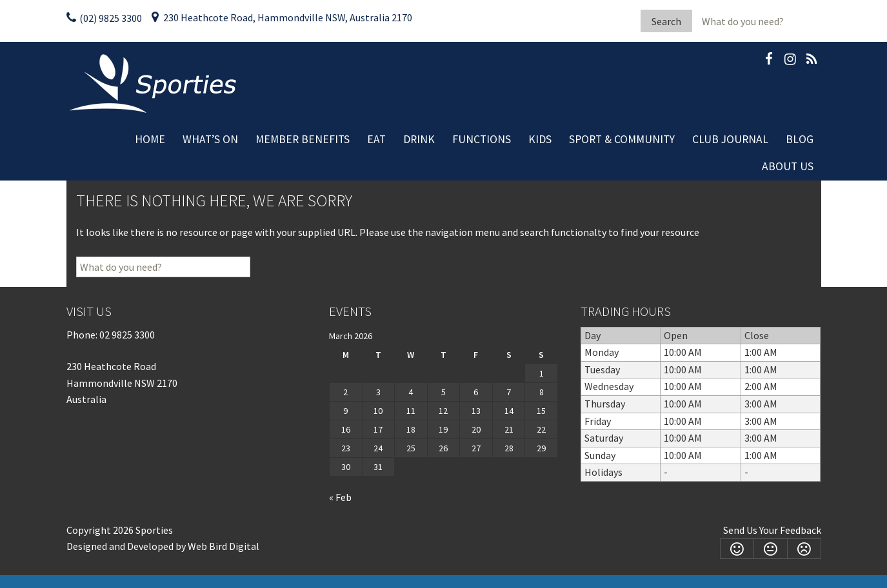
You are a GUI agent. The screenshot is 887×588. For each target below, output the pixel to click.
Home (150, 139)
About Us (788, 166)
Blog (800, 139)
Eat (376, 139)
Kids (540, 139)
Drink (419, 139)
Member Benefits (303, 139)
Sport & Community (622, 139)
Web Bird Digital (224, 546)
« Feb (340, 497)
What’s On (210, 139)
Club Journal (730, 139)
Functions (482, 139)
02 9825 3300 (127, 335)
